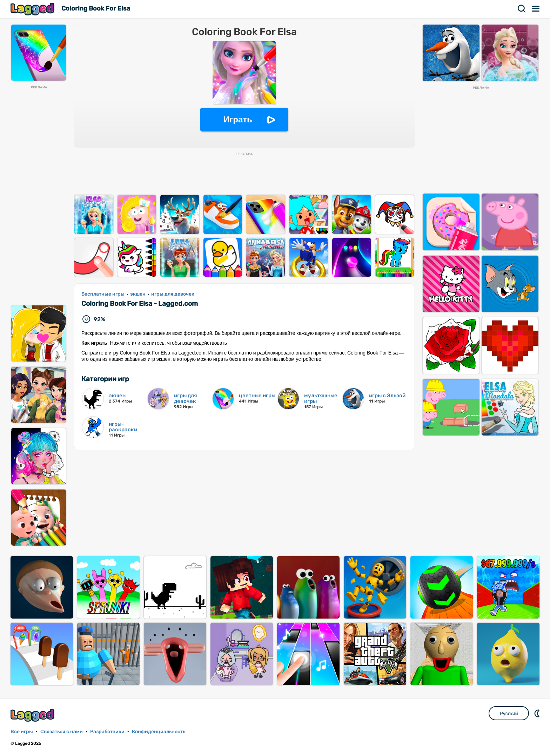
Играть (238, 119)
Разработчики (107, 732)
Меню (536, 9)
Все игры (22, 732)
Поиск (522, 9)
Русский (509, 714)
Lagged (33, 9)
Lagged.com (33, 715)
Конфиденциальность (159, 732)
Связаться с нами (62, 732)
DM (538, 713)
